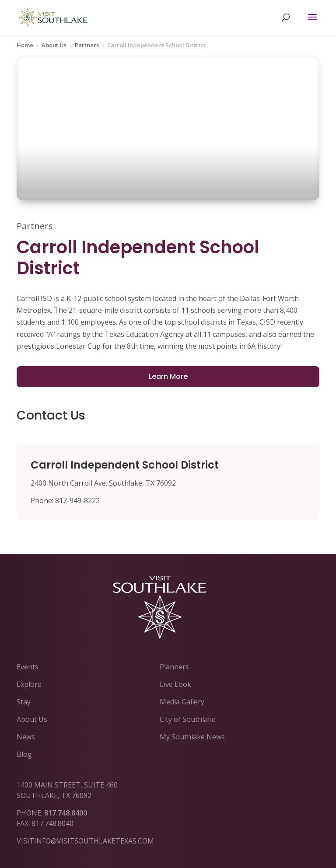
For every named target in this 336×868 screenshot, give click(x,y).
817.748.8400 (66, 813)
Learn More (168, 376)
